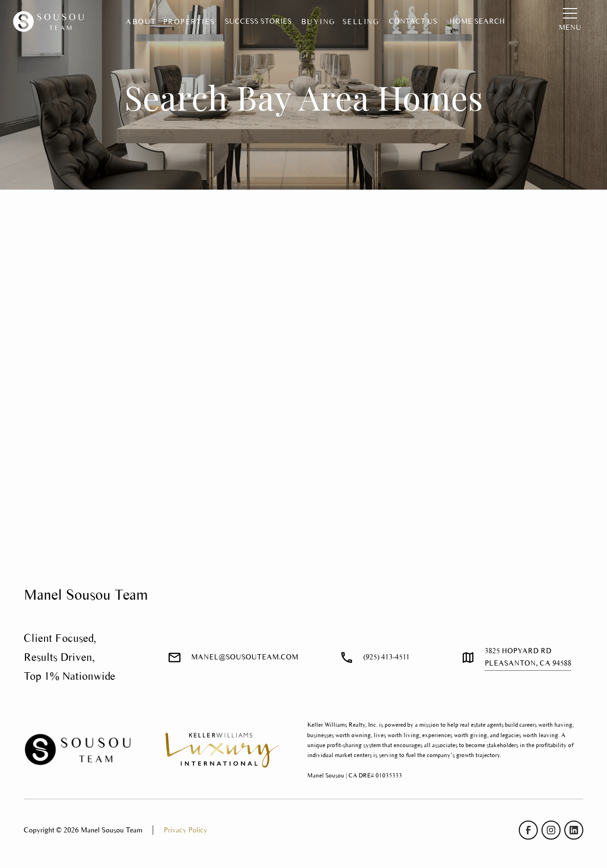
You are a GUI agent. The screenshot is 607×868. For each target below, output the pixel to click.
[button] (141, 22)
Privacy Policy (185, 830)
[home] (50, 22)
